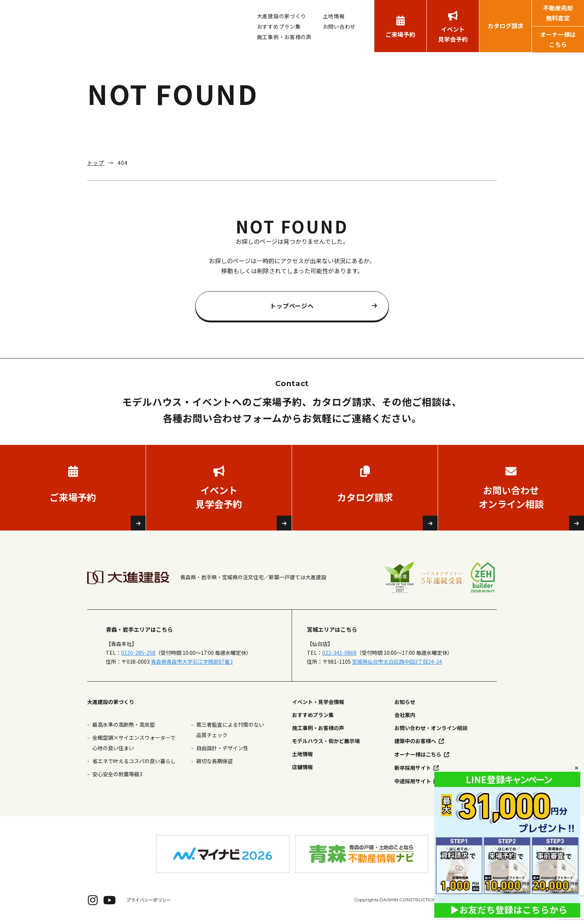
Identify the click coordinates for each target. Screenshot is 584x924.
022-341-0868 (339, 653)
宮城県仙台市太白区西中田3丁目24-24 (397, 662)
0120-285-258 (138, 653)
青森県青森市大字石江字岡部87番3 (192, 662)
